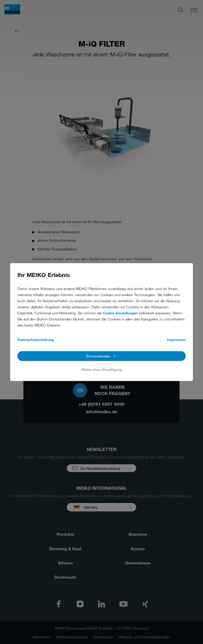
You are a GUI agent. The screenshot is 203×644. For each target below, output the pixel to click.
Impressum (176, 340)
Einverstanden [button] (98, 356)
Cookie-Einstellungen (120, 313)
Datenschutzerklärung (36, 340)
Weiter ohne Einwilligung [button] (101, 369)
